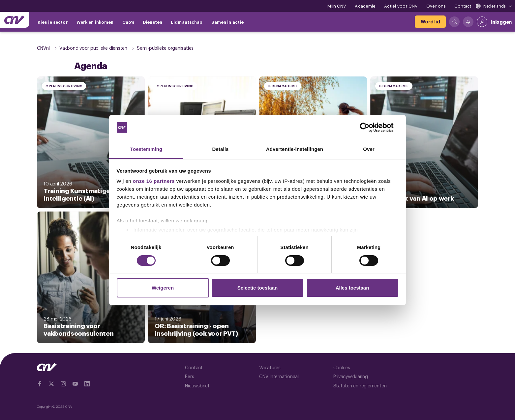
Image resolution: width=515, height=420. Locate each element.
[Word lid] (430, 22)
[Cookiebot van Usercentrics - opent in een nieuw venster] (370, 127)
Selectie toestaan (258, 288)
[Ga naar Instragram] (63, 384)
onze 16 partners (154, 181)
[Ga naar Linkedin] (87, 384)
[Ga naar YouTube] (75, 384)
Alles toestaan (352, 288)
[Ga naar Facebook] (40, 384)
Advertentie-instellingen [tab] (295, 149)
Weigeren (163, 288)
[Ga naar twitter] (51, 384)
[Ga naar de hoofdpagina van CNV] (15, 20)
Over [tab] (369, 149)
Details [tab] (221, 149)
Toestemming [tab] (146, 149)
